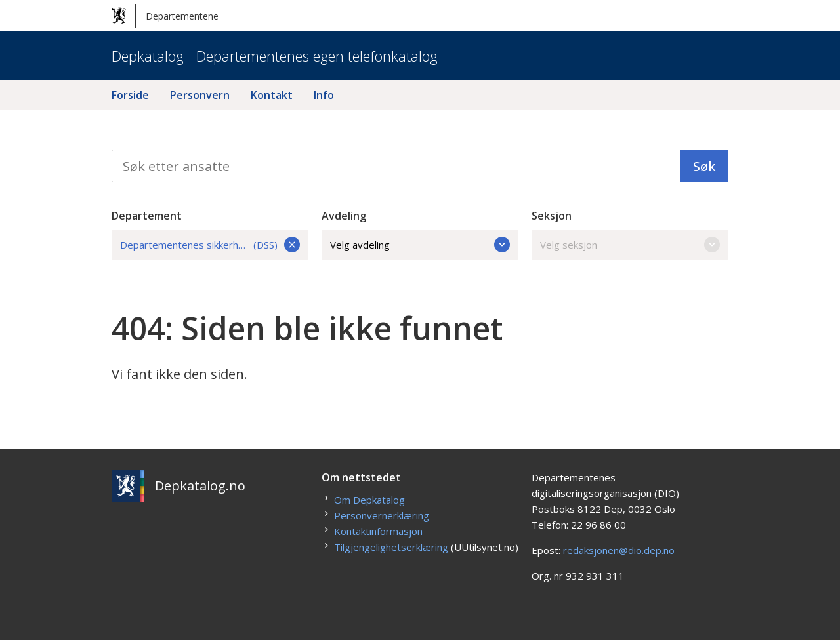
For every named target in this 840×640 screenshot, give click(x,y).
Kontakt (272, 95)
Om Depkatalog (369, 500)
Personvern (200, 95)
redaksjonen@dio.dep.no (619, 550)
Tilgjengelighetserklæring (391, 547)
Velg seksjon (630, 245)
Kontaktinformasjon (378, 531)
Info (324, 95)
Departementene (165, 16)
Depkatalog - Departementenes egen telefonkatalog (275, 56)
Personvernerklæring (382, 515)
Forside (130, 95)
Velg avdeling (420, 245)
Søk (704, 166)
